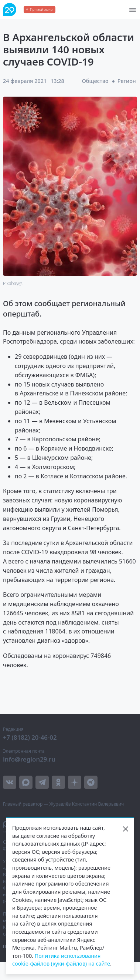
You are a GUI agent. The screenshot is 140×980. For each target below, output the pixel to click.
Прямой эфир (41, 9)
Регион (127, 81)
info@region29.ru (29, 759)
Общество (95, 81)
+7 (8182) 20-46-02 (30, 737)
